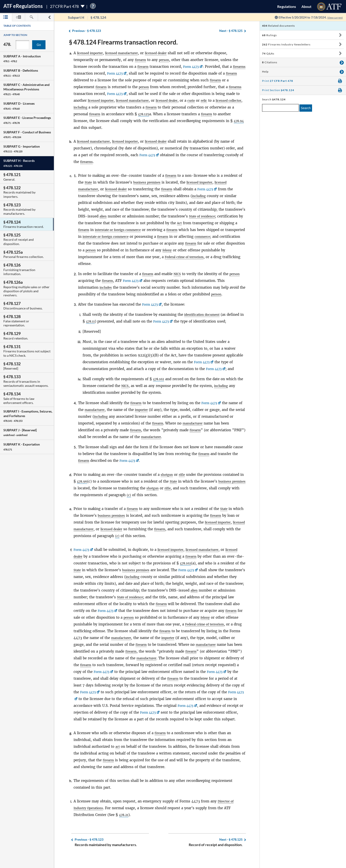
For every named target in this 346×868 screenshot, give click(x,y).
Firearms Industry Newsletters (286, 44)
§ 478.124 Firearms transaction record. (123, 42)
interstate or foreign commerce (123, 230)
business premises (150, 182)
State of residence (205, 216)
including (113, 107)
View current (333, 17)
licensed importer (92, 53)
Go (39, 45)
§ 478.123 (87, 31)
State (89, 182)
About (306, 6)
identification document (205, 315)
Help (265, 72)
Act (185, 223)
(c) (151, 495)
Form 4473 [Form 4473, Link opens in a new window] (194, 67)
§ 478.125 (231, 31)
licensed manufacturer (128, 53)
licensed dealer (167, 53)
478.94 (87, 128)
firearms (81, 73)
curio (219, 100)
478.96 (87, 481)
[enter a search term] (280, 108)
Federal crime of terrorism (212, 257)
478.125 (172, 114)
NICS (179, 274)
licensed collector (88, 107)
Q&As (268, 53)
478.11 (96, 321)
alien (104, 216)
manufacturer (101, 410)
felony (199, 250)
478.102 (160, 379)
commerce (233, 237)
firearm (141, 60)
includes (107, 287)
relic (233, 100)
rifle (184, 475)
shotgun (168, 475)
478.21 (125, 822)
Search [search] (306, 108)
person (166, 60)
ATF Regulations (23, 6)
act (118, 753)
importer (150, 410)
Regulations (287, 6)
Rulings (269, 35)
